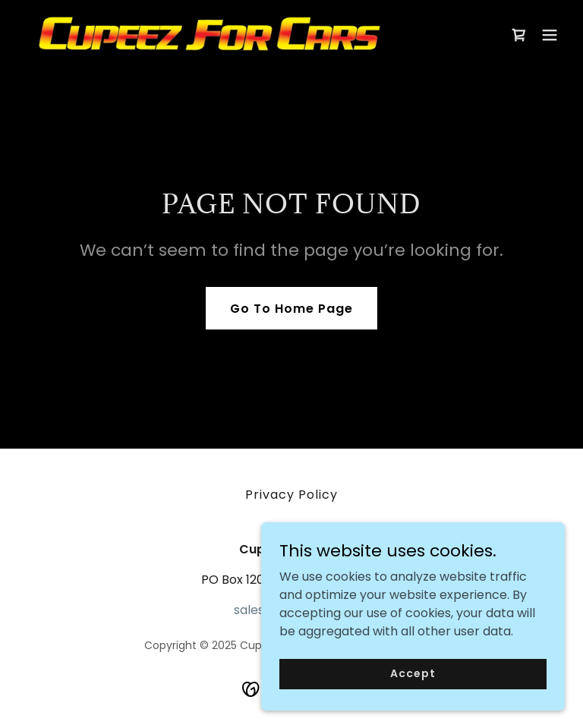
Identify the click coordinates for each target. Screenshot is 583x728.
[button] (550, 35)
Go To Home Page (291, 309)
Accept (413, 684)
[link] (210, 35)
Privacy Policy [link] (291, 495)
